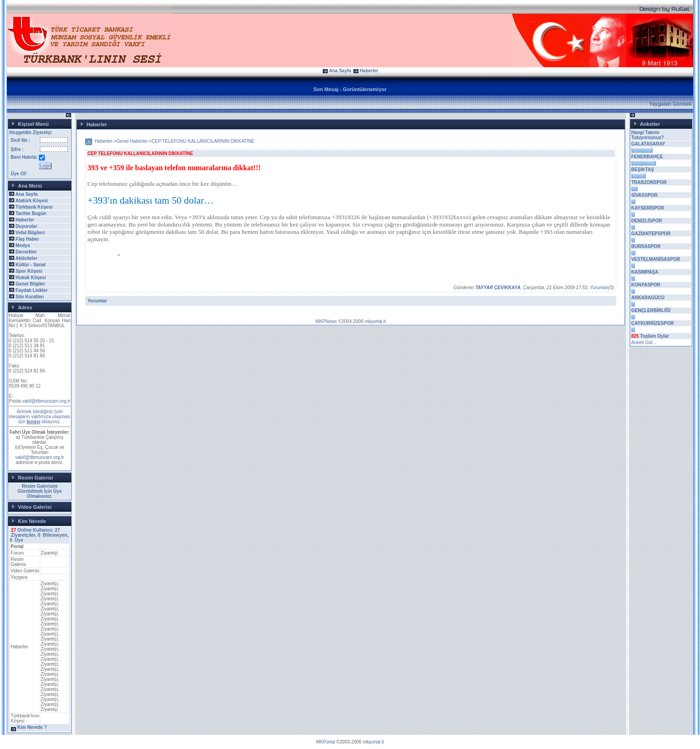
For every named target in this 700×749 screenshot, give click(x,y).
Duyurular (26, 226)
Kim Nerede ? (32, 727)
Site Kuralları (30, 297)
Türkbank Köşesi (34, 207)
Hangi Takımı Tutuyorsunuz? (648, 135)
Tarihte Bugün (31, 213)
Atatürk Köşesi (32, 201)
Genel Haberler (132, 141)
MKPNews (326, 321)
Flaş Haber (27, 239)
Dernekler (26, 252)
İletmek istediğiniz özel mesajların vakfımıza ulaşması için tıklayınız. (40, 417)
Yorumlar (599, 288)
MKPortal (326, 742)
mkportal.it (375, 321)
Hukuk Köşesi (31, 278)
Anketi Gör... (644, 342)
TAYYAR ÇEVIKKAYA (498, 288)
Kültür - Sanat (31, 265)
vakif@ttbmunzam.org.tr (46, 401)
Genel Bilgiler (30, 284)
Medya (23, 245)
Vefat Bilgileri (30, 233)
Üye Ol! (19, 174)
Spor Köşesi (29, 271)
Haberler (369, 71)
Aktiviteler (27, 258)
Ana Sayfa (340, 71)
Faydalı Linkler (32, 290)
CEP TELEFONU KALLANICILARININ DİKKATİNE (203, 141)
